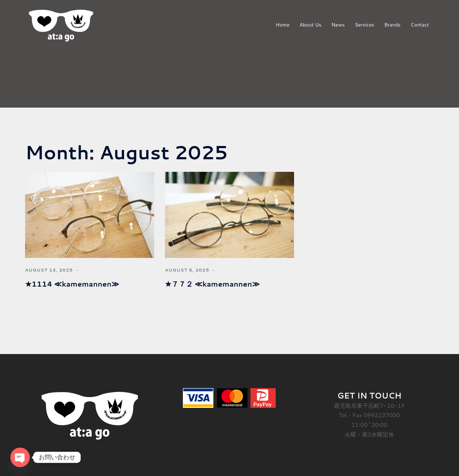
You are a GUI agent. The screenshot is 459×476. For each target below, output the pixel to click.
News (338, 25)
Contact (420, 25)
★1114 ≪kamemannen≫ (72, 284)
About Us (310, 25)
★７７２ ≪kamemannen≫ (212, 284)
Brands (392, 25)
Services (364, 25)
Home (283, 25)
